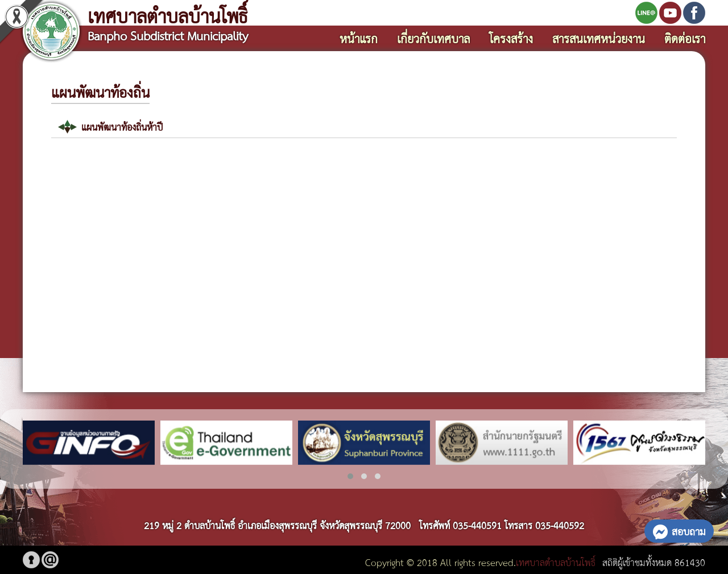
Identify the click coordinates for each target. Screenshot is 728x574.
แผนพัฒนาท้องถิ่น (100, 91)
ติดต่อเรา (685, 38)
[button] (350, 476)
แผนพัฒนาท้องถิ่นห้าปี (122, 126)
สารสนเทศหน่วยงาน (599, 38)
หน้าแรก (359, 38)
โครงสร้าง (511, 38)
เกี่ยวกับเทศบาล (433, 38)
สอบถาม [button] (679, 531)
